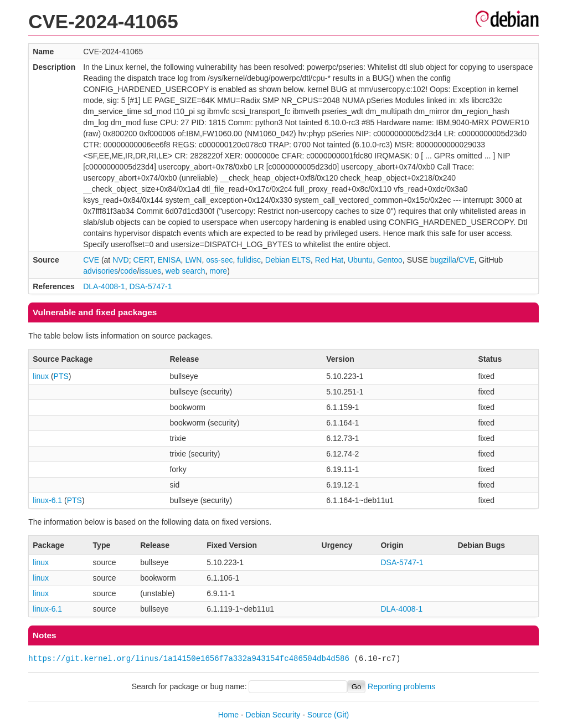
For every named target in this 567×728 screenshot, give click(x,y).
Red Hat (329, 260)
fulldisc (249, 260)
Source (319, 715)
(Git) (341, 715)
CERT (143, 260)
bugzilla (443, 260)
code (128, 271)
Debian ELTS (288, 260)
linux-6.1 (47, 500)
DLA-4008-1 (104, 286)
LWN (193, 260)
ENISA (169, 260)
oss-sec (219, 260)
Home (228, 715)
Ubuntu (360, 260)
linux (41, 376)
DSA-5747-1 (151, 286)
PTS (61, 376)
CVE (91, 260)
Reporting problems (401, 686)
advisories (100, 271)
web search (185, 271)
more (218, 271)
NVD (121, 260)
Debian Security (273, 715)
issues (150, 271)
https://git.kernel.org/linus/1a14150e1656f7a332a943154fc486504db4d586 (189, 658)
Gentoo (390, 260)
